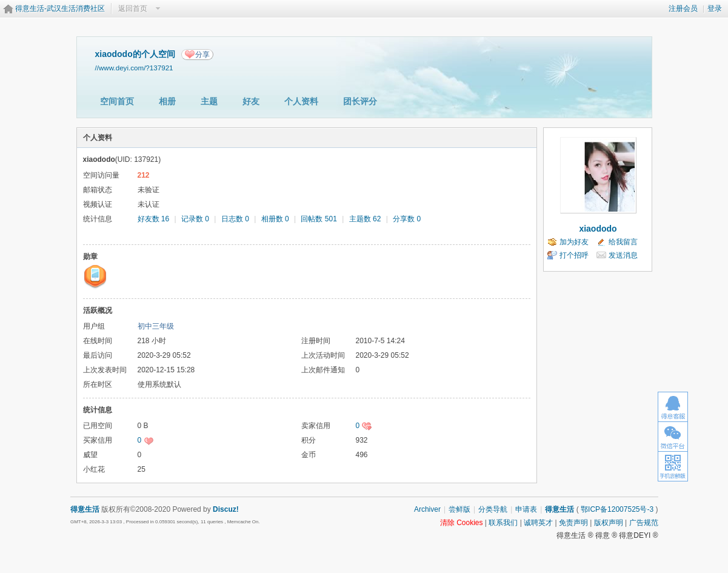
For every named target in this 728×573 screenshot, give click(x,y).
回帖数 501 (319, 219)
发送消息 (623, 255)
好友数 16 (154, 219)
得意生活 (559, 509)
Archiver (427, 509)
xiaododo (598, 229)
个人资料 (301, 101)
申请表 (526, 509)
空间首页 (117, 101)
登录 (715, 8)
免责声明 (573, 523)
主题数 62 (365, 219)
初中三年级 (156, 326)
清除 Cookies (462, 523)
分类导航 (493, 509)
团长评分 (360, 101)
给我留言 (623, 242)
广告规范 (644, 523)
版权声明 (609, 523)
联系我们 (503, 523)
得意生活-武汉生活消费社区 (60, 8)
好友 (251, 101)
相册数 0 (275, 219)
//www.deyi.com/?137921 (134, 68)
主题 (209, 101)
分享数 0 (407, 219)
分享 (202, 55)
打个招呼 (574, 255)
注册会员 (683, 8)
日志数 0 (235, 219)
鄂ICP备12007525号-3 (617, 509)
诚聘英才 (538, 523)
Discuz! (226, 509)
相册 (167, 101)
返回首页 (133, 8)
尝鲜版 (459, 509)
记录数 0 (195, 219)
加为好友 (574, 242)
